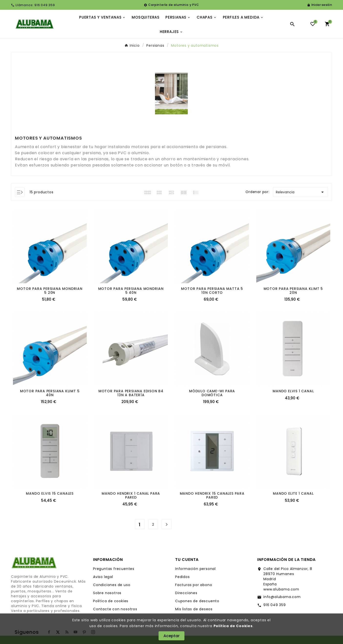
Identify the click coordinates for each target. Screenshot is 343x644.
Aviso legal (103, 577)
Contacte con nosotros (115, 609)
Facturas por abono (194, 585)
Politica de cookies (111, 601)
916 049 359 (275, 605)
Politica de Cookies (233, 626)
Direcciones (186, 593)
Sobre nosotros (107, 593)
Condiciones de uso (112, 585)
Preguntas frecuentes (114, 569)
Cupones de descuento (197, 601)
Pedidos (182, 577)
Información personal (195, 569)
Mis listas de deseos (194, 609)
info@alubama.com (282, 597)
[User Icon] (320, 5)
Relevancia (301, 192)
